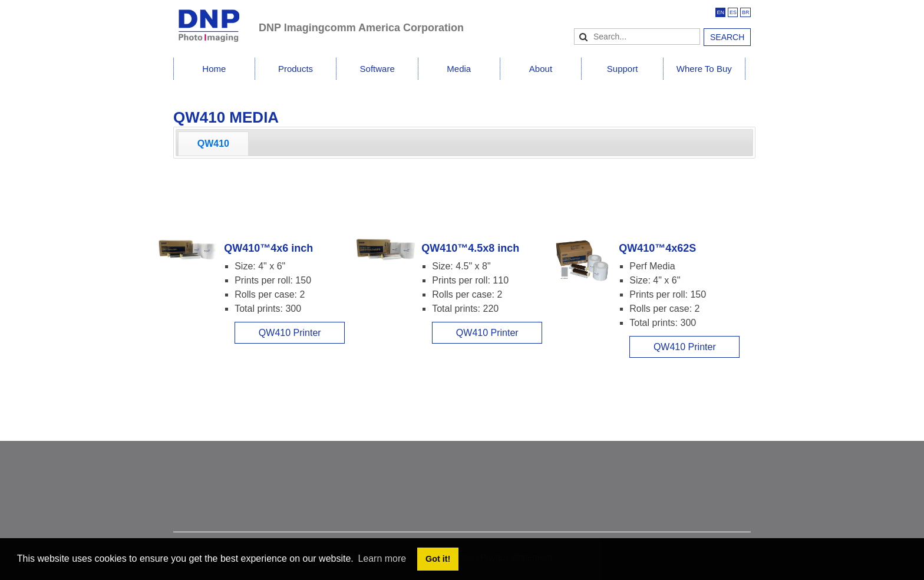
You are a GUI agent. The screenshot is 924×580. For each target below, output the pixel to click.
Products (296, 69)
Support (623, 69)
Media (459, 69)
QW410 (213, 144)
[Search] (637, 37)
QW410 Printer (290, 333)
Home (214, 69)
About (541, 69)
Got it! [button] (438, 559)
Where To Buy (704, 69)
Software (377, 69)
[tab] (213, 144)
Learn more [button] (382, 558)
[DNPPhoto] (216, 20)
